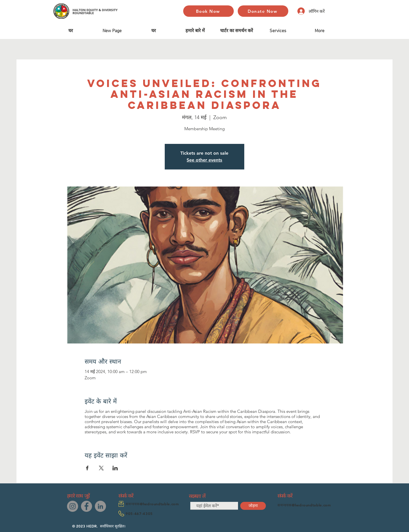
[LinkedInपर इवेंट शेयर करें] (115, 468)
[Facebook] (86, 506)
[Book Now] (208, 11)
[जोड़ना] (253, 506)
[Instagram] (73, 506)
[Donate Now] (263, 11)
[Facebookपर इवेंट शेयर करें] (87, 468)
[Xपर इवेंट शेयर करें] (101, 468)
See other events (204, 160)
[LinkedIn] (100, 506)
